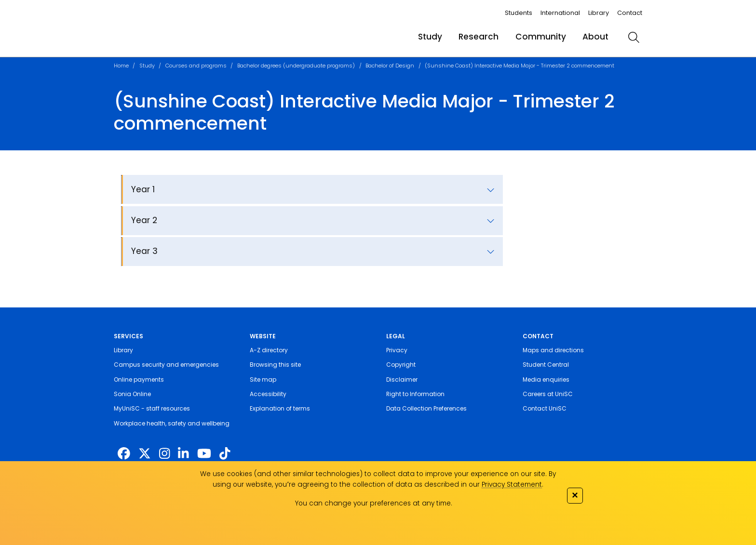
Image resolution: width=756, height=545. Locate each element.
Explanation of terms (280, 408)
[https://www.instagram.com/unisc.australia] (164, 454)
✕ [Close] (575, 495)
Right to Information (415, 394)
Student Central (546, 365)
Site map (263, 379)
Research (479, 37)
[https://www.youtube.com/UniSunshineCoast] (204, 454)
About (595, 37)
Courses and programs (196, 66)
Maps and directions (553, 350)
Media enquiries (546, 379)
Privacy (397, 350)
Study (430, 37)
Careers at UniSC (548, 394)
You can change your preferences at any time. (374, 503)
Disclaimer (402, 379)
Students (519, 13)
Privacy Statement (512, 485)
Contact (630, 13)
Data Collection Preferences (426, 408)
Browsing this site (275, 365)
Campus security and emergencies (166, 365)
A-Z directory (269, 350)
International (560, 13)
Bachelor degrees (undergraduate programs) (296, 66)
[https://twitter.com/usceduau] (145, 454)
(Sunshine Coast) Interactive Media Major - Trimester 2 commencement (520, 66)
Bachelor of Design (390, 66)
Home (121, 66)
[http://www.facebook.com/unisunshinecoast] (124, 454)
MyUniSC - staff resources (152, 408)
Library (599, 13)
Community (541, 37)
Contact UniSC (545, 408)
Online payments (139, 379)
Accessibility (268, 394)
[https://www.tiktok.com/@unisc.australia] (225, 454)
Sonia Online (132, 394)
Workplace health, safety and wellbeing (172, 423)
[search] (634, 37)
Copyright (401, 365)
